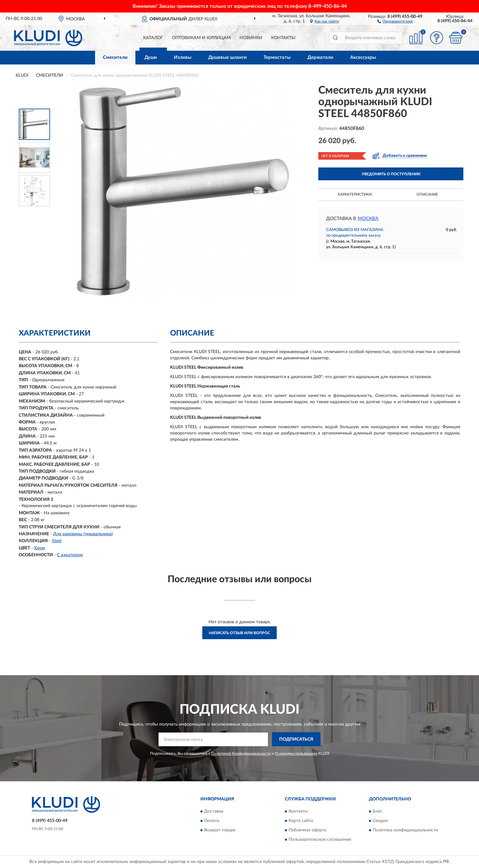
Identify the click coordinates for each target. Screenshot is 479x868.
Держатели (320, 57)
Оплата (212, 821)
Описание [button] (427, 194)
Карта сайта (301, 821)
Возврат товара (220, 830)
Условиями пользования (296, 753)
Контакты (283, 38)
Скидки (380, 821)
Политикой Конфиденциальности (241, 753)
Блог (378, 811)
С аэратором (70, 555)
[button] (395, 21)
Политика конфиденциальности (405, 830)
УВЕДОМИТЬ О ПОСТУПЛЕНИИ (391, 174)
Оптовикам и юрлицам (201, 38)
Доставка (214, 811)
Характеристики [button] (355, 194)
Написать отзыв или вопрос (239, 633)
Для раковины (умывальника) (83, 534)
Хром (40, 548)
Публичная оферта (308, 830)
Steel (57, 541)
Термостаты (277, 57)
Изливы (183, 57)
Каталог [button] (153, 38)
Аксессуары (363, 57)
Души (151, 57)
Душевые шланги (227, 57)
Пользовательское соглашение (320, 840)
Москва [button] (368, 219)
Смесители (115, 57)
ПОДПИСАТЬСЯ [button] (296, 739)
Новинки (251, 38)
